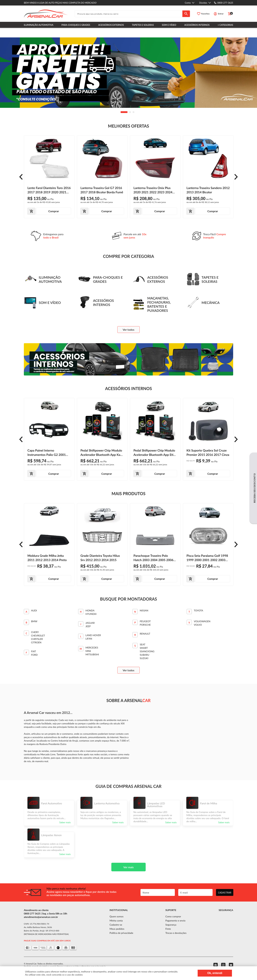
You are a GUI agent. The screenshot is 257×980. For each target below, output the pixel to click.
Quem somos (117, 916)
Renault (145, 634)
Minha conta (116, 921)
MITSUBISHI (92, 654)
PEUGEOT (145, 621)
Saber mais (65, 822)
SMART (144, 648)
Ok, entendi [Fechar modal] (215, 973)
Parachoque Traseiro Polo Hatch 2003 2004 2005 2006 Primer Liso (153, 558)
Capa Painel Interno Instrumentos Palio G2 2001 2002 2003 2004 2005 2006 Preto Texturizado (47, 453)
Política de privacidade (121, 933)
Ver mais (128, 867)
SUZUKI (144, 658)
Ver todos (128, 330)
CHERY (35, 632)
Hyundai (91, 614)
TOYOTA (198, 610)
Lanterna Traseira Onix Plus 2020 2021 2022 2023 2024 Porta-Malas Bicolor (153, 190)
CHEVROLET (38, 636)
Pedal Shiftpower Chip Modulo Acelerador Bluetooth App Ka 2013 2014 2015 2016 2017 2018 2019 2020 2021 (101, 453)
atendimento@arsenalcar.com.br (41, 917)
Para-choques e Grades (76, 25)
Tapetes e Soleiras (143, 25)
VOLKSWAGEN (202, 621)
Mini (88, 651)
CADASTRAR (225, 893)
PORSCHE (145, 625)
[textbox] (129, 14)
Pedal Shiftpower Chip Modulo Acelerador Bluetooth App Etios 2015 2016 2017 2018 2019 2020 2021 (155, 453)
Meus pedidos (117, 929)
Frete (168, 929)
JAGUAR (90, 623)
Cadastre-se (116, 925)
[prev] (21, 177)
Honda (90, 610)
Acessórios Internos (197, 25)
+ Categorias (225, 25)
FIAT (34, 651)
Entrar (221, 14)
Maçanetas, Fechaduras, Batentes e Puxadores (152, 304)
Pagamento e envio (175, 921)
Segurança (171, 925)
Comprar (54, 211)
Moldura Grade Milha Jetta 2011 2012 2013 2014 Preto (47, 558)
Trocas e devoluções (176, 933)
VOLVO (198, 625)
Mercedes (92, 648)
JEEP (88, 626)
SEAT (143, 644)
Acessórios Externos (111, 25)
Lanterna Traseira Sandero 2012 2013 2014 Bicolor (208, 190)
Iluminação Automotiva (39, 25)
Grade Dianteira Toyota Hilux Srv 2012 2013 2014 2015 (100, 558)
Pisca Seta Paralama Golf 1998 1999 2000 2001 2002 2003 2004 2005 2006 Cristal (207, 558)
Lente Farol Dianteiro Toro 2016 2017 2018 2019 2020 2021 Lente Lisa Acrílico (49, 190)
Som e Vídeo (169, 25)
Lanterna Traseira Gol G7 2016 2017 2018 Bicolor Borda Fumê (102, 190)
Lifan (89, 639)
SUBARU (145, 655)
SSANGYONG (147, 651)
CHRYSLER (37, 639)
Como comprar (173, 916)
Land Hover (93, 635)
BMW (34, 621)
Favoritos (205, 14)
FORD (34, 655)
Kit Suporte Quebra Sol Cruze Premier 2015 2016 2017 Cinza (208, 452)
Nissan (144, 610)
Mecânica (203, 302)
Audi (34, 610)
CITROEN (36, 642)
